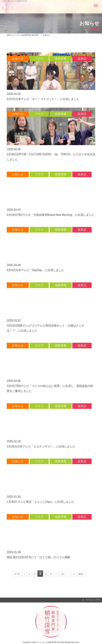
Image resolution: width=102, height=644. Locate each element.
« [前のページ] (24, 574)
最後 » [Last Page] (81, 574)
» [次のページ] (74, 574)
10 (62, 574)
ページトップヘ (92, 600)
